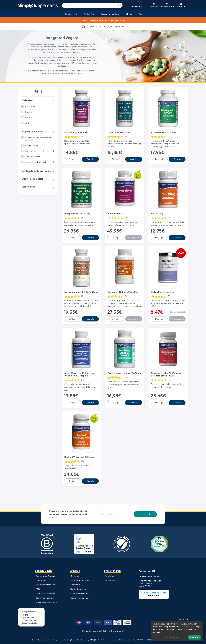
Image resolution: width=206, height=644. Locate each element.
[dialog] (177, 631)
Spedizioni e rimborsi (45, 585)
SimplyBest (110, 576)
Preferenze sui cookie (46, 593)
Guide (141, 14)
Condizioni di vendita (80, 593)
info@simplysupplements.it (151, 576)
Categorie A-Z (71, 14)
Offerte (129, 14)
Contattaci (41, 580)
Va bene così (194, 637)
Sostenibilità (76, 585)
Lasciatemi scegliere (170, 637)
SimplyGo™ (110, 580)
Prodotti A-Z (89, 14)
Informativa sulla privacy (47, 602)
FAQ (38, 589)
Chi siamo (75, 576)
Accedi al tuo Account (46, 576)
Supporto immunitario (110, 14)
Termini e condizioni (45, 598)
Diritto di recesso (78, 589)
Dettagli (72, 159)
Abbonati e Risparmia (80, 580)
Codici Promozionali (79, 598)
